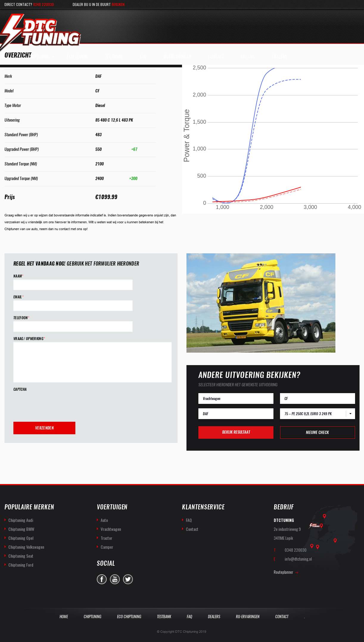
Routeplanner (283, 572)
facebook (102, 579)
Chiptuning (39, 57)
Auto (104, 520)
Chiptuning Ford (21, 565)
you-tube (115, 579)
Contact (192, 529)
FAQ (189, 520)
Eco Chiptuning (129, 617)
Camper (107, 547)
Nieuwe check (317, 432)
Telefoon (21, 318)
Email (18, 297)
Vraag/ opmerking (29, 339)
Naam (18, 276)
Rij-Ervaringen (248, 617)
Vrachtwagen (111, 529)
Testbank (164, 617)
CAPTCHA (20, 389)
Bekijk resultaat (236, 432)
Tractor (106, 538)
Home (64, 617)
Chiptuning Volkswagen (26, 547)
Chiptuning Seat (21, 556)
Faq (189, 617)
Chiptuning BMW (21, 529)
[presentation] (59, 404)
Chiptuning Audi (21, 520)
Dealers (214, 617)
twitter (128, 579)
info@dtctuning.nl (298, 559)
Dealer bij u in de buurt (99, 4)
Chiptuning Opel (21, 538)
